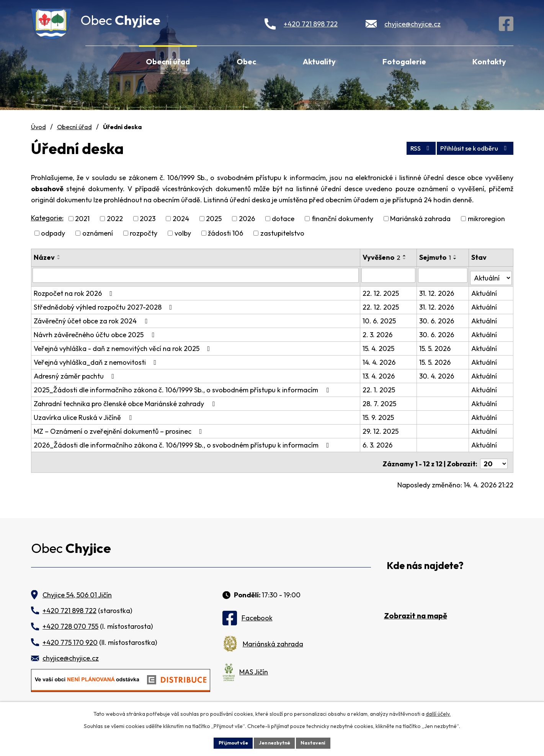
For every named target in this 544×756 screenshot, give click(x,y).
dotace (283, 219)
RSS (406, 147)
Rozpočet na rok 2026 (75, 291)
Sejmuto (436, 257)
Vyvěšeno (382, 257)
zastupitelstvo (282, 233)
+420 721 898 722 (311, 24)
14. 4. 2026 (380, 360)
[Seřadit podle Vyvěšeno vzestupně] (405, 256)
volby (183, 233)
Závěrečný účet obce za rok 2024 (92, 318)
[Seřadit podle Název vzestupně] (59, 256)
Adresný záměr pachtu (76, 373)
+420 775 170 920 (70, 637)
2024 (181, 219)
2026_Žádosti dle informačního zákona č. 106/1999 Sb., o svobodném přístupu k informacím (183, 442)
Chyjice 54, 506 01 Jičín (77, 589)
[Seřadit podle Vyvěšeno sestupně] (405, 259)
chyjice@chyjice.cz (412, 24)
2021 (82, 219)
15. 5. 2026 (436, 346)
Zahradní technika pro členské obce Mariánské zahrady (126, 401)
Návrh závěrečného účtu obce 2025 (96, 332)
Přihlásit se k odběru (470, 147)
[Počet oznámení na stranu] (494, 458)
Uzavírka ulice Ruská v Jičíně (84, 415)
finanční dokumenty (342, 219)
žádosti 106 (225, 233)
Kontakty (489, 61)
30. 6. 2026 (437, 318)
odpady (53, 233)
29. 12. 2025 (381, 429)
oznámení (98, 233)
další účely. (438, 712)
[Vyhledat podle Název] (196, 275)
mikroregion (486, 219)
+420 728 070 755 (70, 621)
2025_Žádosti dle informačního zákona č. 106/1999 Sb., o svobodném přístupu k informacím (183, 387)
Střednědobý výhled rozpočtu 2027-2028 (105, 304)
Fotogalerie (404, 61)
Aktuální (484, 291)
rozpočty (144, 233)
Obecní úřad (168, 61)
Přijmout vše (229, 742)
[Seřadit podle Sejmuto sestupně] (456, 259)
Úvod (96, 61)
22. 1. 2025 (380, 387)
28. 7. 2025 (380, 401)
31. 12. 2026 (437, 291)
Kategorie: (47, 218)
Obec (246, 61)
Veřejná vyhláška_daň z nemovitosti (97, 360)
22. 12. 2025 (381, 291)
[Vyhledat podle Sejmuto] (443, 275)
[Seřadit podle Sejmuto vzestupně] (456, 256)
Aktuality (319, 61)
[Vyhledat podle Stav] (491, 275)
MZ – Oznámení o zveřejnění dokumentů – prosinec (119, 429)
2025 (214, 219)
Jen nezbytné (275, 742)
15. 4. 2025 (379, 346)
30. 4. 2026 (437, 373)
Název (44, 257)
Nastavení (318, 742)
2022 (115, 219)
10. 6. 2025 (380, 318)
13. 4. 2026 (379, 373)
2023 (148, 219)
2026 (247, 219)
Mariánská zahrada (420, 219)
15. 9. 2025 (379, 415)
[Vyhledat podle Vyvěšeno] (389, 275)
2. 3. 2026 (378, 332)
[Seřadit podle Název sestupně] (59, 259)
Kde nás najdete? (425, 560)
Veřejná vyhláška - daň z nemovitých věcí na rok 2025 (123, 346)
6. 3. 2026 (378, 442)
